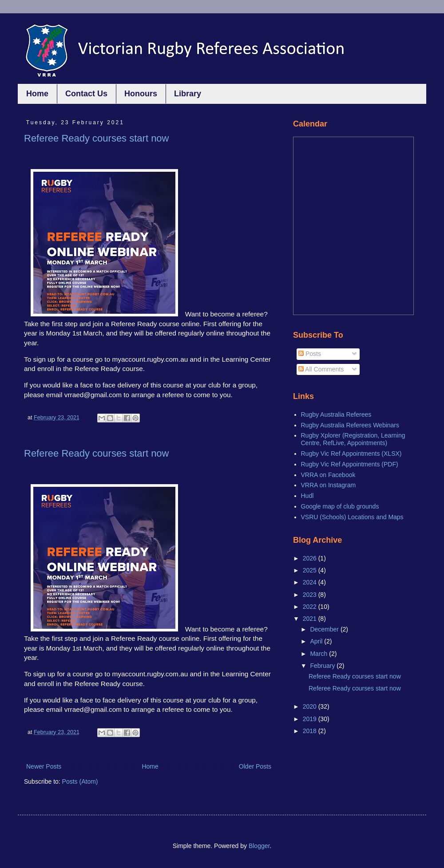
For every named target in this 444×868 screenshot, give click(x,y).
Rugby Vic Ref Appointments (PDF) (350, 464)
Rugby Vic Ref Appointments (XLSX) (351, 454)
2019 (311, 719)
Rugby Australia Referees (336, 414)
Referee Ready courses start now (97, 138)
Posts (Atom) (80, 781)
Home (37, 94)
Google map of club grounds (340, 506)
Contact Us (86, 94)
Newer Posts (44, 766)
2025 (311, 570)
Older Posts (255, 766)
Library (188, 94)
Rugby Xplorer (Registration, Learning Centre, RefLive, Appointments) (353, 439)
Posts (310, 354)
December (325, 629)
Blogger (259, 846)
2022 (311, 607)
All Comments (321, 369)
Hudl (307, 496)
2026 (311, 558)
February (323, 666)
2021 (311, 619)
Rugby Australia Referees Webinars (350, 425)
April (317, 641)
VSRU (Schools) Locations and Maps (352, 517)
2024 (311, 582)
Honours (141, 94)
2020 (311, 706)
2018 (311, 731)
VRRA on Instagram (329, 485)
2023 (311, 595)
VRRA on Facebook (328, 475)
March (319, 654)
